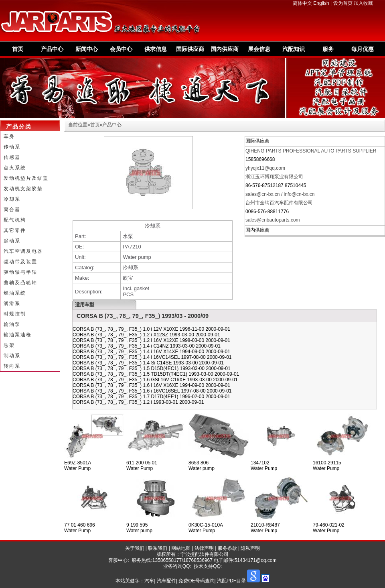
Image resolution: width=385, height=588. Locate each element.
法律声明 (204, 548)
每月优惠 (363, 49)
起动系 (12, 241)
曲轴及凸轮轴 (20, 283)
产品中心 (52, 49)
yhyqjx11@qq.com (265, 168)
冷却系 (12, 199)
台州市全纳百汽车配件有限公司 (279, 203)
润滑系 (12, 303)
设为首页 (343, 3)
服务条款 (227, 548)
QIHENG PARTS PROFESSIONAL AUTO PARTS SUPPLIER (311, 151)
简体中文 (302, 3)
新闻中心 (87, 49)
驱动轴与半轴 (20, 272)
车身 (9, 136)
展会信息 (259, 49)
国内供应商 (225, 49)
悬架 (9, 345)
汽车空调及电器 (23, 251)
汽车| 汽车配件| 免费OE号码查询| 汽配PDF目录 (195, 581)
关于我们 (135, 548)
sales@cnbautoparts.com (273, 220)
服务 (328, 49)
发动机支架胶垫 (23, 189)
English (321, 3)
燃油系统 (15, 293)
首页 (18, 49)
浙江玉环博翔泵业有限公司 (274, 177)
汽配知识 (294, 49)
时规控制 (15, 314)
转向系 (12, 366)
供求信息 (156, 49)
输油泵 (12, 324)
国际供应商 (190, 49)
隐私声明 (250, 548)
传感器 (12, 157)
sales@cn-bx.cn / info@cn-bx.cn (280, 194)
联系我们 (158, 548)
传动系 (12, 147)
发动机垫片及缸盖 (26, 178)
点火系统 (15, 168)
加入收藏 (363, 3)
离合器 (12, 210)
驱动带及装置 (20, 262)
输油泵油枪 (18, 335)
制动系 (12, 356)
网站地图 (181, 548)
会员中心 (121, 49)
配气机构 (15, 220)
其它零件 (15, 230)
